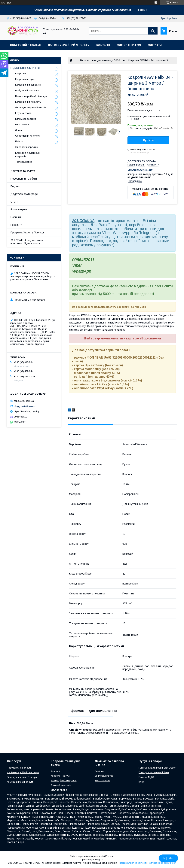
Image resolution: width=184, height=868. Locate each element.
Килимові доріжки (26, 119)
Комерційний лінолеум (28, 102)
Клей (141, 782)
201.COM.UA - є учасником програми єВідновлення (27, 242)
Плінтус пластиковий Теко (154, 772)
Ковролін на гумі (129, 45)
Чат (168, 858)
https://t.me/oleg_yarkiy (27, 411)
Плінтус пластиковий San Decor (157, 768)
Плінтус (20, 141)
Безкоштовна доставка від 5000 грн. (103, 60)
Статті (14, 202)
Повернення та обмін (24, 179)
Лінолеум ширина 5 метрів (31, 107)
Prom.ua (110, 856)
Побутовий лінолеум (26, 45)
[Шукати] (153, 31)
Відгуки (15, 186)
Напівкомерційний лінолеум (69, 45)
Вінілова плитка (104, 776)
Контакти (155, 45)
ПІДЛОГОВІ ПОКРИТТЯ (25, 68)
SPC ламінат (102, 780)
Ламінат (20, 130)
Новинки (16, 217)
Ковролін (103, 45)
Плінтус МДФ (146, 777)
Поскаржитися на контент (132, 863)
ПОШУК (142, 10)
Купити (149, 140)
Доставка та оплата (23, 171)
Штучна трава (23, 113)
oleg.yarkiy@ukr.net (25, 406)
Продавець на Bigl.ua (92, 860)
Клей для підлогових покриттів (27, 155)
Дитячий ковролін (61, 785)
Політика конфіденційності (162, 863)
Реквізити (16, 225)
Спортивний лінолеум (28, 136)
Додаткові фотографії (24, 194)
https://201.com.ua (24, 401)
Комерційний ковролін (28, 85)
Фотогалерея (19, 209)
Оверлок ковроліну (27, 147)
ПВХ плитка (22, 124)
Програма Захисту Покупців (28, 232)
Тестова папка (24, 162)
